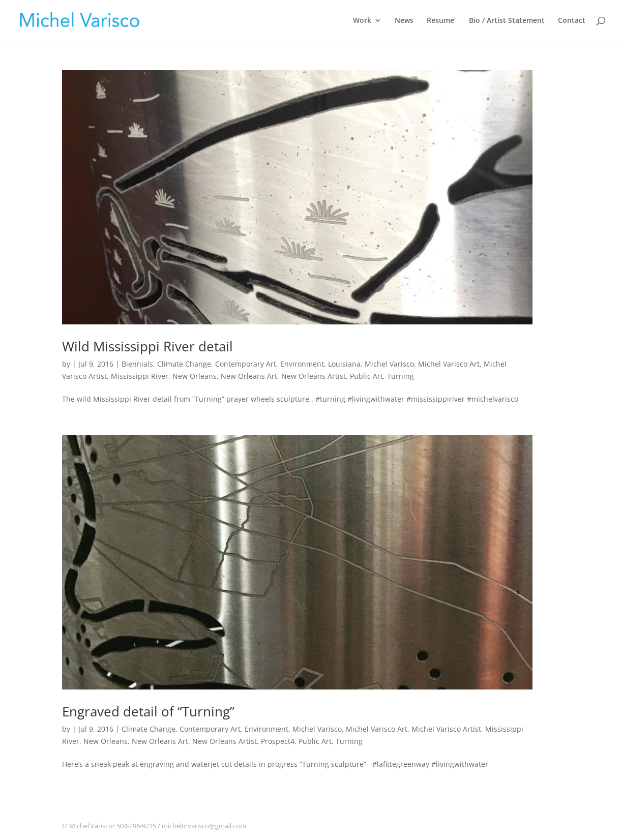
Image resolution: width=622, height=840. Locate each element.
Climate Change (184, 364)
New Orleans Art (249, 376)
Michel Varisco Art (449, 364)
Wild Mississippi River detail (147, 346)
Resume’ (441, 21)
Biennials (137, 364)
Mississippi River (140, 376)
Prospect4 (278, 741)
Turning (401, 376)
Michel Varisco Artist (446, 729)
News (404, 21)
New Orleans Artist (314, 376)
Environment (302, 364)
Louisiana (344, 364)
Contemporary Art (246, 364)
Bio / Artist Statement (507, 21)
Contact (572, 21)
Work (362, 21)
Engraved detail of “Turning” (148, 711)
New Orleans (195, 376)
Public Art (366, 376)
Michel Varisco (389, 364)
